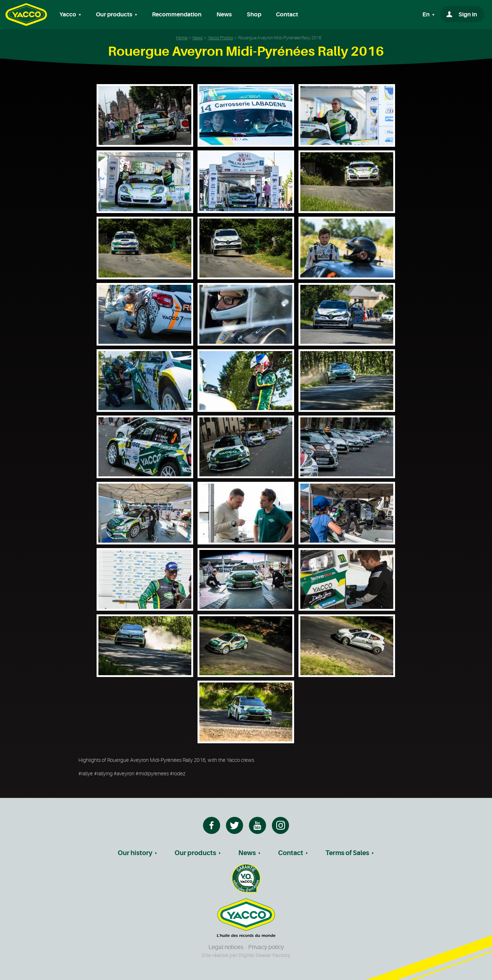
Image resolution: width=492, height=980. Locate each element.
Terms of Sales (347, 853)
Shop (254, 15)
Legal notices (226, 947)
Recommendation (177, 15)
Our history (135, 853)
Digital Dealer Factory (264, 955)
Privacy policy (266, 947)
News (224, 15)
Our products (195, 853)
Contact (287, 15)
